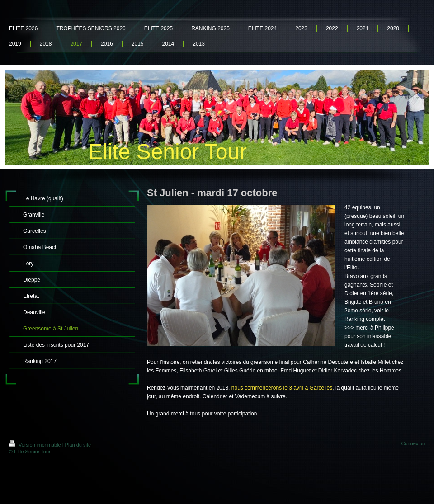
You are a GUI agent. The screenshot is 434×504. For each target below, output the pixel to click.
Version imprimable (36, 445)
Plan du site (78, 445)
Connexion (413, 443)
